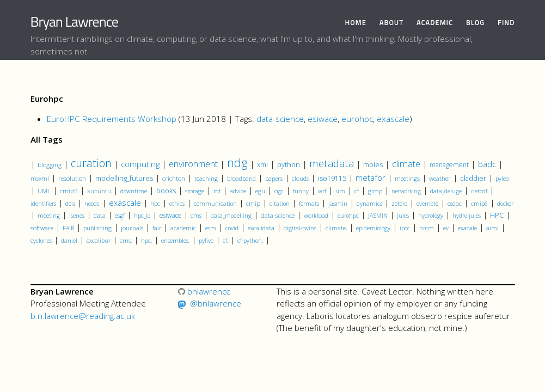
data (100, 216)
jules (403, 216)
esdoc (455, 203)
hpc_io (142, 216)
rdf (217, 191)
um (340, 191)
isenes (77, 215)
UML (44, 191)
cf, (225, 241)
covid (232, 228)
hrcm (427, 228)
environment (193, 164)
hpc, (146, 240)
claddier (473, 178)
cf (357, 191)
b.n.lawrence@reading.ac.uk (83, 316)
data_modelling (231, 216)
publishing (97, 228)
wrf (322, 191)
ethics (177, 204)
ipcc (405, 228)
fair (157, 228)
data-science (280, 119)
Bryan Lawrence (74, 22)
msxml (40, 179)
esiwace (323, 119)
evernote (427, 204)
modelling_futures (124, 178)
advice (238, 191)
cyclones (41, 241)
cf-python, (250, 241)
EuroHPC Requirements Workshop (112, 119)
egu (260, 191)
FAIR (68, 228)
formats (309, 204)
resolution (72, 178)
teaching (206, 178)
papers (274, 178)
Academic (435, 23)
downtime (134, 191)
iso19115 (332, 178)
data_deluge (446, 191)
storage (195, 191)
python (289, 164)
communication (215, 204)
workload (316, 215)
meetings (407, 178)
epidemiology (373, 228)
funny (301, 191)
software (42, 228)
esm (211, 228)
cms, (126, 240)
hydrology (431, 216)
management (449, 165)
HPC (497, 215)
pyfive (206, 240)
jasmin (338, 203)
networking (406, 191)
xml (262, 165)
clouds (300, 178)
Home (356, 23)
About (391, 23)
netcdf (479, 191)
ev (446, 228)
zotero (399, 204)
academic (183, 228)
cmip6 (479, 203)
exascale (393, 119)
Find (506, 23)
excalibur (99, 241)
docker (505, 204)
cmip (253, 203)
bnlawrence (204, 291)
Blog (475, 23)
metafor (371, 177)
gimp (375, 191)
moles (373, 165)
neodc (92, 204)
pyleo (502, 178)
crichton (174, 178)
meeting (49, 216)
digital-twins (300, 228)
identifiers (43, 204)
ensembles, (175, 241)
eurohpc (357, 119)
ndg (237, 163)
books (166, 191)
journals (132, 228)
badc (487, 164)
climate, (336, 228)
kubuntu (99, 191)
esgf (120, 215)
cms (196, 215)
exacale (467, 228)
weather (440, 178)
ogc (279, 191)
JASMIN (378, 215)
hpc (155, 203)
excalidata (261, 228)
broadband (241, 178)
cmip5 (69, 191)
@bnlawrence (216, 303)
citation (280, 204)
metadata (332, 163)
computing (140, 164)
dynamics (369, 203)
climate (406, 164)
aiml (492, 228)
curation (91, 163)
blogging (50, 165)
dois (70, 204)
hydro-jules (467, 216)
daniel (69, 241)
